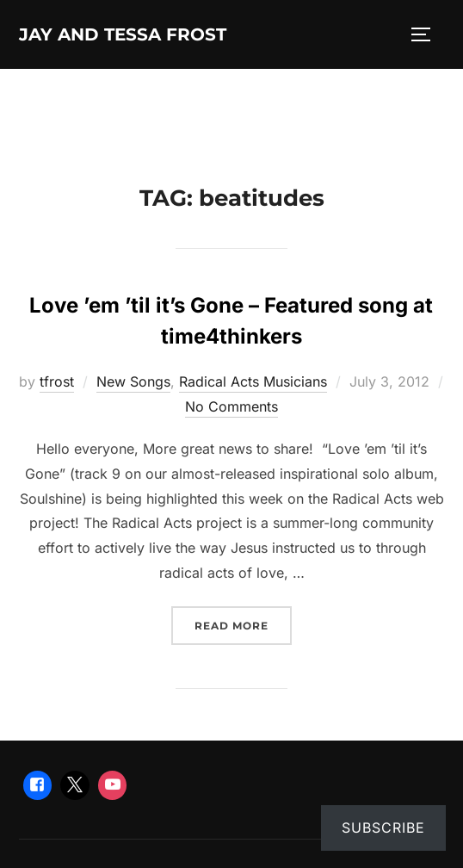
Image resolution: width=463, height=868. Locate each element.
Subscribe (383, 828)
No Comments (231, 406)
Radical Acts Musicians (253, 381)
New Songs (133, 381)
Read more (243, 624)
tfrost (57, 381)
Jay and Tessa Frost (123, 34)
